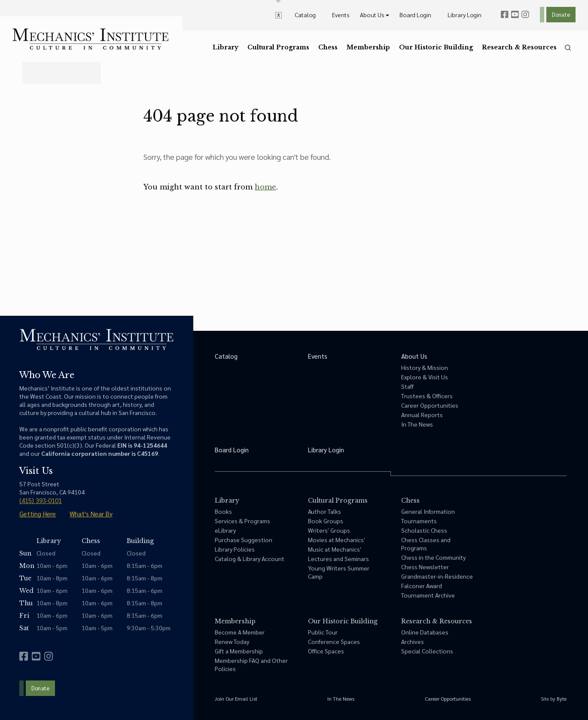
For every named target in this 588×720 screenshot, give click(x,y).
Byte (562, 699)
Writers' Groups (329, 530)
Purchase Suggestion (244, 540)
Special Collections (427, 651)
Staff (407, 386)
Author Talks (324, 511)
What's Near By (91, 514)
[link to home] (90, 39)
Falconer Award (422, 586)
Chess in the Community (433, 557)
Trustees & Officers (427, 396)
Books (223, 511)
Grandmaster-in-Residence (437, 576)
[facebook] (505, 15)
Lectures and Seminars (338, 558)
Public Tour (323, 632)
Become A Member (240, 632)
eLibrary (225, 530)
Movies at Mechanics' (337, 540)
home (265, 187)
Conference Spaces (334, 641)
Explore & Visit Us (425, 377)
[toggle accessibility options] (279, 15)
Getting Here (38, 514)
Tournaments (419, 521)
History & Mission (425, 367)
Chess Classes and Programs (426, 544)
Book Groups (326, 521)
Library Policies (235, 549)
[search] (568, 48)
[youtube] (515, 15)
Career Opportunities (430, 405)
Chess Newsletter (425, 567)
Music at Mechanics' (335, 549)
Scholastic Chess (424, 530)
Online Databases (425, 632)
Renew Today (232, 641)
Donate (561, 14)
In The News (417, 424)
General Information (428, 511)
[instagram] (525, 15)
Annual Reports (422, 415)
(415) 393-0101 (41, 500)
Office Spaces (326, 651)
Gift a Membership (239, 651)
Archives (413, 641)
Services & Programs (242, 521)
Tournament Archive (428, 595)
